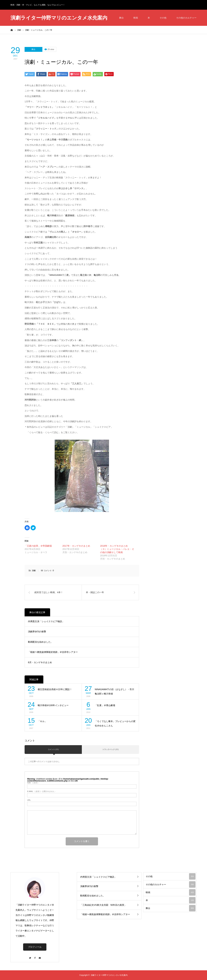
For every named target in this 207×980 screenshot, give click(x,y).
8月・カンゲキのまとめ (40, 662)
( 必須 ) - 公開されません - (41, 791)
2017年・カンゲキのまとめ (76, 546)
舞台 (121, 18)
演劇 (34, 571)
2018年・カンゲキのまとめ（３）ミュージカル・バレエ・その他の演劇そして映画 (117, 549)
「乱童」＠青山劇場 (105, 705)
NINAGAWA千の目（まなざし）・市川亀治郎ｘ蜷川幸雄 (114, 692)
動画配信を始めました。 (40, 642)
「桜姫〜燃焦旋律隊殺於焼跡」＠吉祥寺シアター (53, 652)
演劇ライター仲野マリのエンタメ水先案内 (59, 18)
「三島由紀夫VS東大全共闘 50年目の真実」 (103, 905)
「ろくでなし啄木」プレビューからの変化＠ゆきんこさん (115, 723)
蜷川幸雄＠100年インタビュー (53, 705)
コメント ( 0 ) (53, 749)
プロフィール (35, 947)
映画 (136, 18)
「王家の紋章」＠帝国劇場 (38, 546)
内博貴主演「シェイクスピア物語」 (46, 621)
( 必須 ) (33, 783)
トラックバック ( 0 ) (110, 749)
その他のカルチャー (186, 18)
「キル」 (42, 721)
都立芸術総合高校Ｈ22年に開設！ (55, 689)
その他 (163, 18)
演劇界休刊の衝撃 (37, 632)
